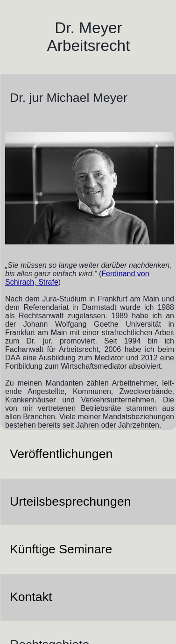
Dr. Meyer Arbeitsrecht (89, 37)
